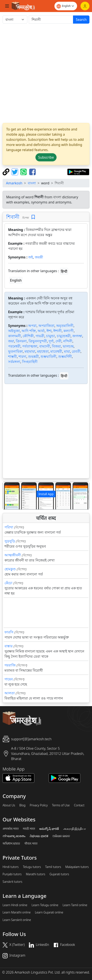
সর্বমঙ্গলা (14, 362)
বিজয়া (56, 346)
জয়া (11, 341)
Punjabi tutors (12, 874)
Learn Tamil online (75, 905)
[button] (9, 496)
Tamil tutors (53, 867)
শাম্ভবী (12, 357)
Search (81, 20)
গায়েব (9, 679)
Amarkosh (14, 183)
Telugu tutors (32, 867)
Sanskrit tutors (12, 882)
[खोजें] (51, 20)
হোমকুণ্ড (10, 569)
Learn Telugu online (45, 905)
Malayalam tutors (77, 867)
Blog (23, 805)
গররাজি (10, 665)
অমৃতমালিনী (65, 326)
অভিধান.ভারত (11, 843)
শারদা (22, 357)
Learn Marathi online (17, 912)
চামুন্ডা (50, 336)
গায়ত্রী (40, 336)
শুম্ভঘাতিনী (48, 357)
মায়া (67, 351)
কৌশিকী (28, 336)
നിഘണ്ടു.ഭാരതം (14, 836)
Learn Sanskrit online (17, 920)
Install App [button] (46, 494)
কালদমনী (15, 336)
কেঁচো (8, 583)
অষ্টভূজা (14, 331)
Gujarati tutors (59, 874)
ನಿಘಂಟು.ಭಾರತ (39, 836)
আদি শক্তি (29, 331)
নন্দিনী (68, 341)
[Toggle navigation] (7, 6)
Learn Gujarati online (49, 912)
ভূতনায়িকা (15, 351)
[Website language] (66, 6)
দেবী (58, 341)
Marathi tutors (36, 874)
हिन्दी (64, 271)
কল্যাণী (69, 331)
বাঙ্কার (9, 646)
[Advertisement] (46, 73)
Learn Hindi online (15, 905)
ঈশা (49, 331)
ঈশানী (58, 331)
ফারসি (9, 632)
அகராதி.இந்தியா (74, 829)
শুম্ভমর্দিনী (65, 357)
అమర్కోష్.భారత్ (49, 829)
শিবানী (13, 217)
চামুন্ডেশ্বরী (64, 336)
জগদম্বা (77, 336)
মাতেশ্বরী (56, 351)
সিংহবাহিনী (30, 362)
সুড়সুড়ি (10, 541)
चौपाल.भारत (31, 843)
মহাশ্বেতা (43, 351)
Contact (79, 805)
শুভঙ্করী (34, 357)
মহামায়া (30, 351)
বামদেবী (45, 346)
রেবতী (76, 351)
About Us (9, 805)
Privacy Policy (39, 805)
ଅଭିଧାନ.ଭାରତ (61, 836)
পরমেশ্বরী (14, 346)
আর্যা (41, 331)
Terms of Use (61, 805)
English (16, 280)
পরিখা (9, 527)
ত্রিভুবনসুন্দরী (38, 341)
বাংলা (32, 183)
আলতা (10, 693)
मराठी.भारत (29, 829)
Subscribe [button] (46, 157)
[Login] (85, 6)
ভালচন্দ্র (68, 346)
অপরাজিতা (46, 326)
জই (31, 257)
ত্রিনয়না (21, 341)
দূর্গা (51, 341)
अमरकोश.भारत (11, 829)
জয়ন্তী (39, 257)
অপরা (32, 326)
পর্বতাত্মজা (30, 346)
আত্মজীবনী (13, 555)
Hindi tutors (11, 867)
